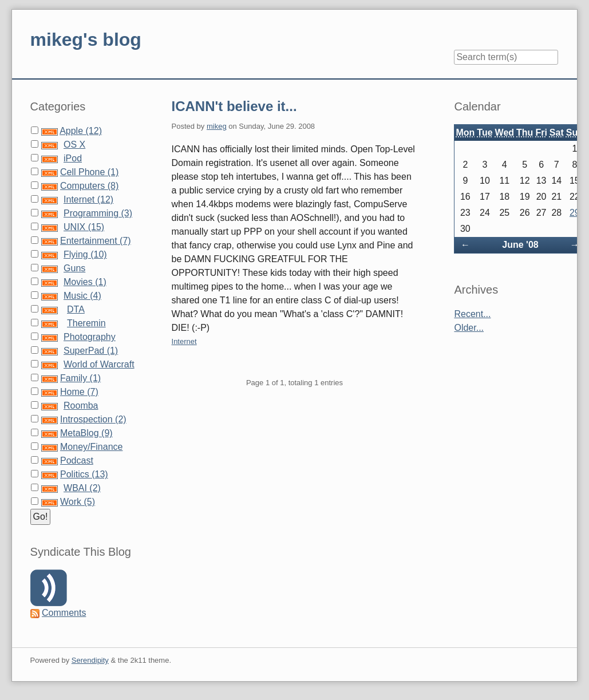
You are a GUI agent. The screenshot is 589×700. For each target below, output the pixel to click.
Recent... (472, 314)
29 (575, 213)
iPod (73, 158)
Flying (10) (85, 254)
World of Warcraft (99, 364)
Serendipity (90, 660)
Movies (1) (85, 282)
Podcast (77, 460)
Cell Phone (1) (89, 172)
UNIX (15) (84, 227)
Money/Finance (91, 447)
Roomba (81, 406)
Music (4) (82, 296)
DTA (76, 309)
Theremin (86, 323)
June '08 (520, 245)
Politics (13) (84, 474)
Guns (74, 268)
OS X (74, 145)
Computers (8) (89, 186)
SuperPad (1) (91, 351)
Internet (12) (88, 199)
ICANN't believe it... (234, 106)
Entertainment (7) (96, 241)
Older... (469, 328)
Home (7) (79, 392)
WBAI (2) (82, 488)
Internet (184, 341)
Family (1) (80, 378)
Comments (64, 613)
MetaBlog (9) (86, 433)
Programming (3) (98, 213)
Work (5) (78, 502)
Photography (90, 337)
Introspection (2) (93, 419)
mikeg (217, 126)
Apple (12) (81, 131)
